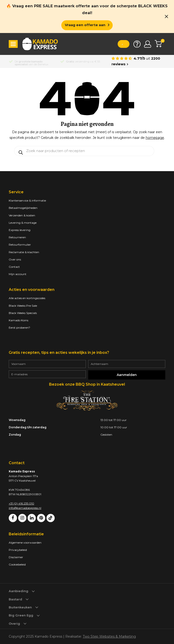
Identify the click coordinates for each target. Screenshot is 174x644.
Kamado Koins (19, 320)
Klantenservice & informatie (27, 200)
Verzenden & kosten (22, 215)
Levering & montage (23, 223)
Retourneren (17, 237)
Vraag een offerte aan (85, 25)
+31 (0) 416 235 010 (21, 503)
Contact (14, 267)
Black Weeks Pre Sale (23, 306)
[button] (13, 44)
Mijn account (18, 274)
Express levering (20, 230)
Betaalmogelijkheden (23, 208)
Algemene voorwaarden (25, 543)
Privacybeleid (18, 550)
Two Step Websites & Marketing (109, 636)
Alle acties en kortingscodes (27, 298)
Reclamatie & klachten (24, 252)
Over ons (15, 259)
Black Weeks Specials (23, 313)
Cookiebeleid (17, 564)
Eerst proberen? (19, 328)
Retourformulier (20, 245)
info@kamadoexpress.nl (25, 508)
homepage (155, 138)
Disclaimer (16, 557)
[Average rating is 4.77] (138, 61)
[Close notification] (166, 17)
